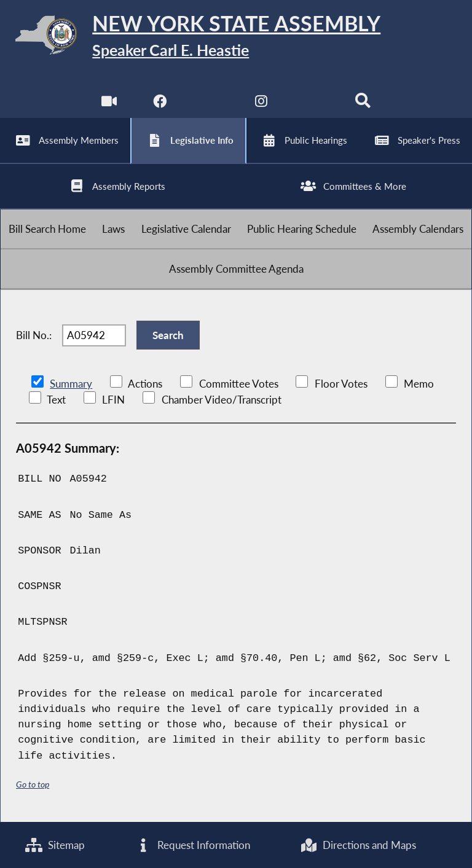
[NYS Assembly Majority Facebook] (159, 104)
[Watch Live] (109, 104)
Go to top (33, 784)
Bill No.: (34, 335)
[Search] (363, 104)
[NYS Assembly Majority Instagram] (262, 104)
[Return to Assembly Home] (236, 37)
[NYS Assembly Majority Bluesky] (313, 104)
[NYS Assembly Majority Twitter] (210, 104)
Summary (71, 384)
